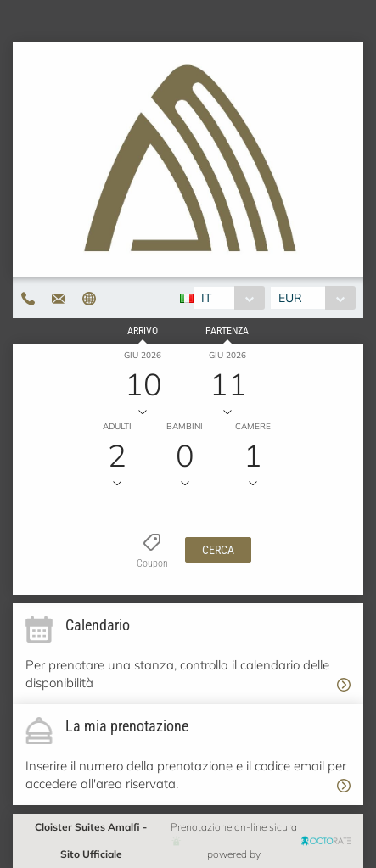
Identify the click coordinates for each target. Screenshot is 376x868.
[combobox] (229, 298)
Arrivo (143, 331)
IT (206, 298)
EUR (290, 298)
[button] (218, 550)
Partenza (227, 331)
